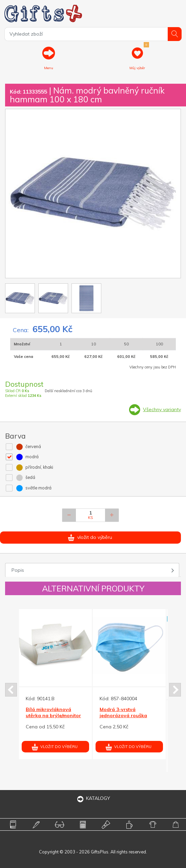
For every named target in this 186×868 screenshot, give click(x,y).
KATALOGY (93, 798)
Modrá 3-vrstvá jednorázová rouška (123, 712)
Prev (11, 690)
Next (175, 690)
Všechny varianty (162, 409)
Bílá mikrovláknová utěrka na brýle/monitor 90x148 (53, 715)
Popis (18, 570)
